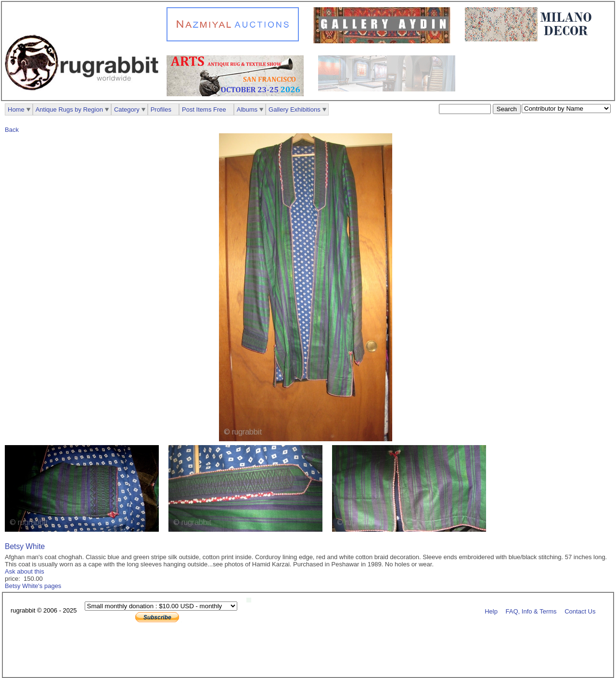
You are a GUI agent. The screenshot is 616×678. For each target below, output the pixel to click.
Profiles (161, 109)
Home (16, 109)
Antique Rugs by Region (69, 109)
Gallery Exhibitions (295, 109)
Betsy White (25, 546)
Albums (247, 109)
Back (12, 130)
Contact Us (580, 611)
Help (491, 611)
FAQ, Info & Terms (531, 611)
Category (127, 109)
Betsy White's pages (33, 586)
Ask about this (25, 571)
